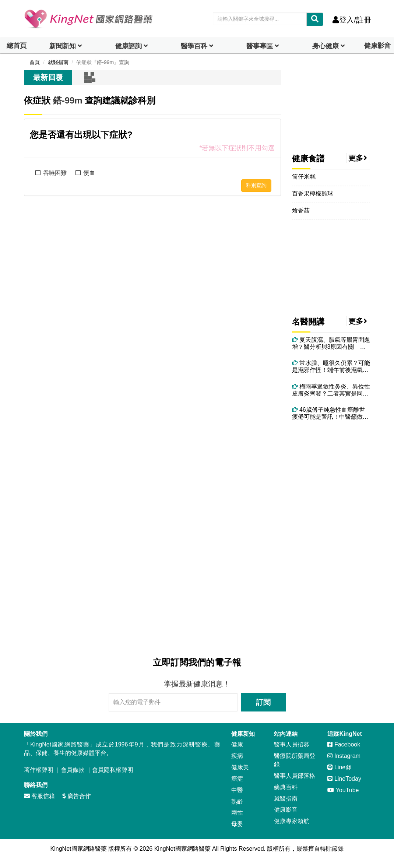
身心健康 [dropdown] (326, 46)
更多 (358, 158)
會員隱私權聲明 (113, 770)
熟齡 (237, 802)
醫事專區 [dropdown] (260, 46)
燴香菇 (301, 210)
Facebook (344, 744)
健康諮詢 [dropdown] (129, 46)
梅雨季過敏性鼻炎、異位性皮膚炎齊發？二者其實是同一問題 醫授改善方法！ (331, 390)
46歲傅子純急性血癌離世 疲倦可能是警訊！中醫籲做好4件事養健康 (331, 413)
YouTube (343, 790)
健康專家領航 (292, 821)
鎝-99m (68, 100)
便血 (89, 173)
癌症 (237, 779)
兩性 (237, 813)
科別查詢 (256, 185)
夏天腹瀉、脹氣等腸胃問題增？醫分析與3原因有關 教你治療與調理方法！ (331, 343)
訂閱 (263, 702)
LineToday (344, 779)
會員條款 (73, 770)
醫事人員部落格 (295, 776)
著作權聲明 (39, 770)
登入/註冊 (352, 20)
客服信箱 (39, 796)
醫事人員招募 (292, 744)
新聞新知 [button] (63, 46)
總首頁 (17, 46)
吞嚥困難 (55, 173)
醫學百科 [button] (194, 46)
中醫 (237, 790)
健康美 (240, 767)
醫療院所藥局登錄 (295, 760)
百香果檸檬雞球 (313, 194)
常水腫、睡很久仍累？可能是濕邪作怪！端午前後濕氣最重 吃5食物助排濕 (331, 367)
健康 (237, 744)
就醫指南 (286, 799)
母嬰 (237, 824)
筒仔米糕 (304, 177)
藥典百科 (286, 787)
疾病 (237, 756)
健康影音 (377, 46)
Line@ (339, 767)
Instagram (344, 756)
